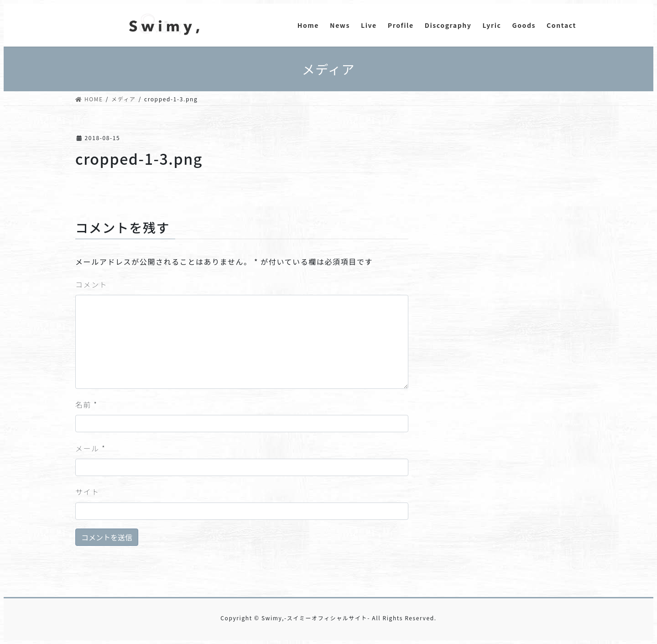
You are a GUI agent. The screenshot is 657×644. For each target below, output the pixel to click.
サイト (87, 492)
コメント (91, 284)
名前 (86, 404)
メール (90, 448)
